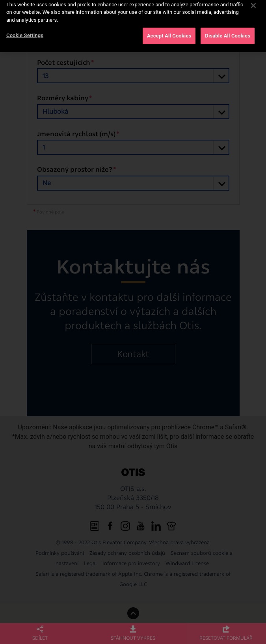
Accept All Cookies (169, 33)
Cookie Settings (25, 32)
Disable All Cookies (228, 33)
